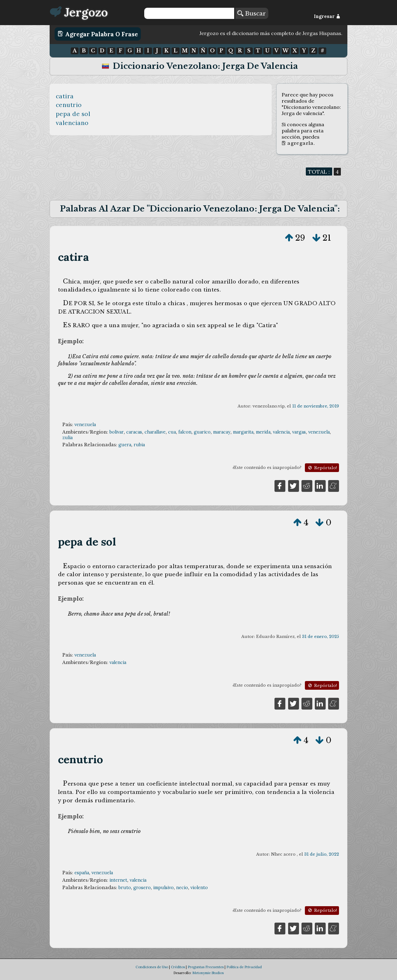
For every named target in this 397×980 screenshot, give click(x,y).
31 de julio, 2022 (322, 854)
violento (199, 888)
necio (182, 888)
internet (118, 880)
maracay (222, 432)
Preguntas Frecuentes (206, 967)
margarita (243, 432)
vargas (299, 432)
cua (172, 432)
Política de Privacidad (244, 967)
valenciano (72, 123)
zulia (67, 438)
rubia (139, 445)
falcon (185, 432)
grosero (142, 888)
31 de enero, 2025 (321, 637)
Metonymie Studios (208, 973)
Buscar (252, 13)
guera (125, 445)
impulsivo (163, 888)
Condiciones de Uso (152, 967)
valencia (281, 432)
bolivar (117, 432)
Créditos (178, 967)
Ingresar (327, 16)
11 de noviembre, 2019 (316, 406)
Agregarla (298, 143)
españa (82, 873)
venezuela (85, 425)
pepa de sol (73, 114)
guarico (202, 432)
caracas (134, 432)
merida (263, 432)
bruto (125, 888)
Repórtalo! (322, 468)
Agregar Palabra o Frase (98, 34)
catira (65, 96)
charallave (155, 432)
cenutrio (69, 105)
